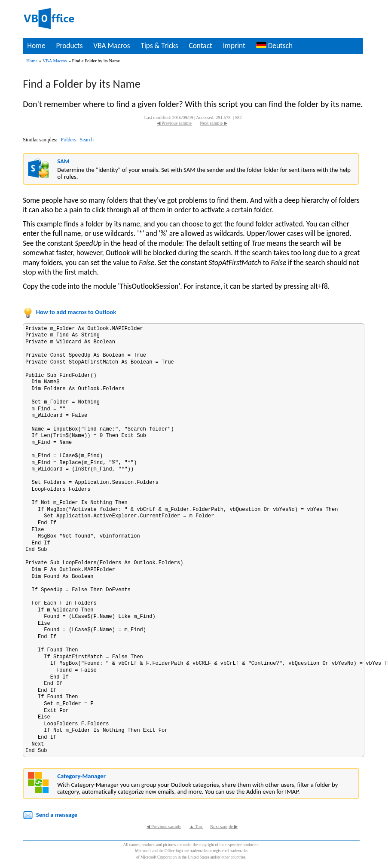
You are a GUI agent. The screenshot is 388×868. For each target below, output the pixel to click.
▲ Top (196, 827)
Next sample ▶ (214, 123)
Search (87, 140)
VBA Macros (112, 46)
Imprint (234, 46)
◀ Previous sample (174, 123)
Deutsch (274, 46)
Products (69, 46)
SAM (63, 161)
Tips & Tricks (159, 46)
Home (36, 46)
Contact (200, 46)
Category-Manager (81, 776)
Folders (68, 140)
